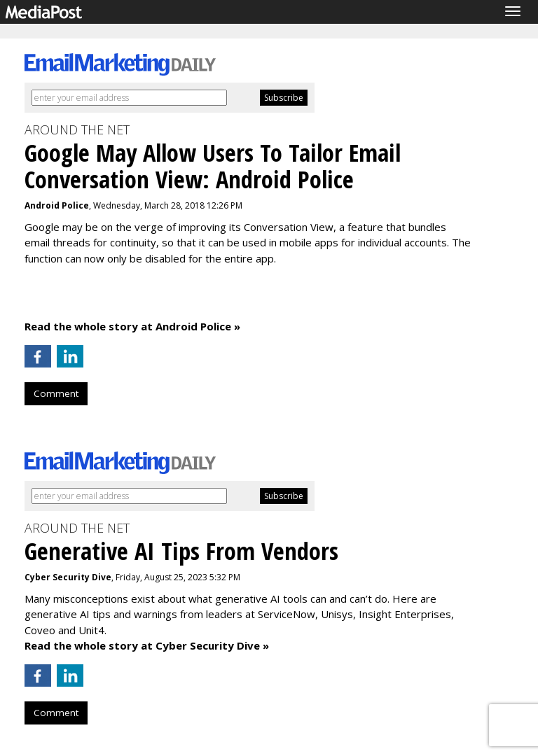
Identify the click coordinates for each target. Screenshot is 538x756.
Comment (56, 393)
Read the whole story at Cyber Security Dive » (147, 645)
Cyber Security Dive (68, 577)
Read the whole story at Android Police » (132, 326)
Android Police (57, 205)
